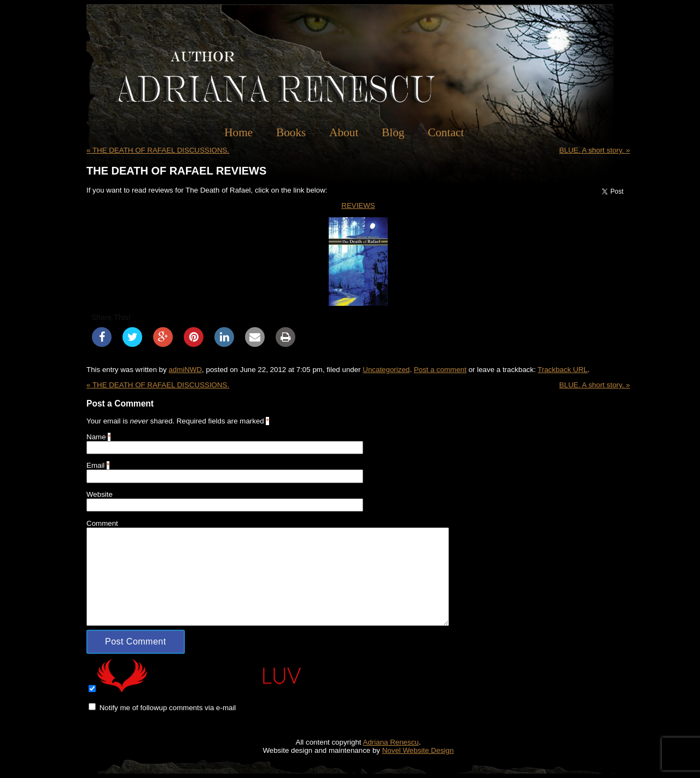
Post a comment (440, 370)
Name (96, 437)
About (344, 132)
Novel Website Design (418, 750)
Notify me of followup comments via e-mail (168, 708)
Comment (102, 523)
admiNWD (185, 370)
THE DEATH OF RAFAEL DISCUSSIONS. (158, 150)
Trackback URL (562, 370)
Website (100, 494)
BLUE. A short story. (595, 150)
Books (291, 132)
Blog (393, 132)
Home (238, 132)
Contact (446, 132)
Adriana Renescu (391, 742)
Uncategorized (386, 370)
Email (95, 465)
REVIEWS (358, 205)
